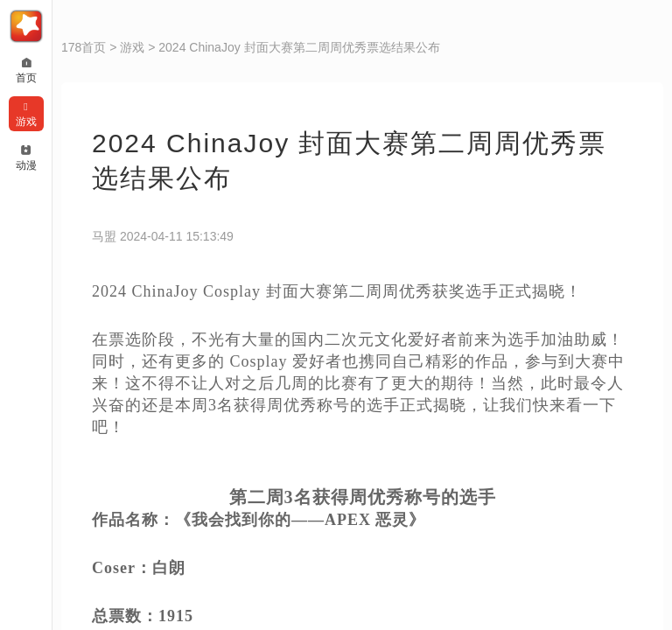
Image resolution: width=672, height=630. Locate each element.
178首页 (84, 47)
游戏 (132, 47)
